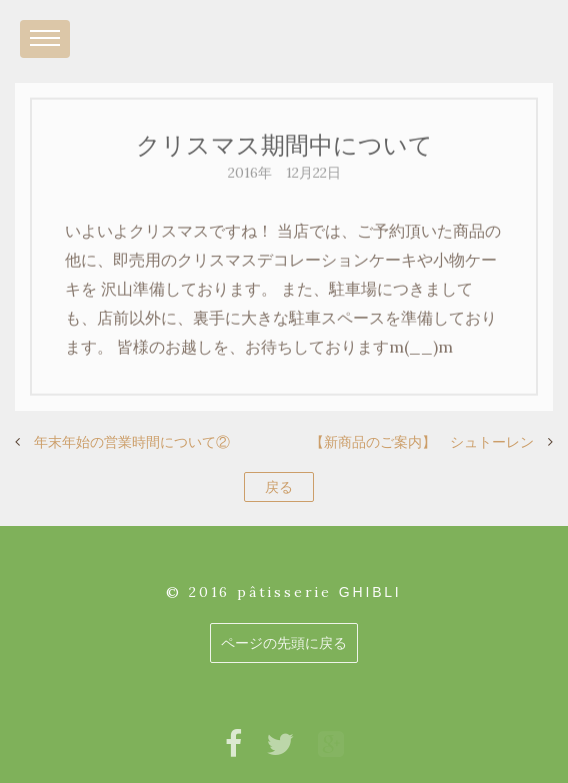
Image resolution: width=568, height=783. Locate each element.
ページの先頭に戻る (284, 643)
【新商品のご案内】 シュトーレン (422, 442)
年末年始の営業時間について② (132, 442)
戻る (279, 487)
